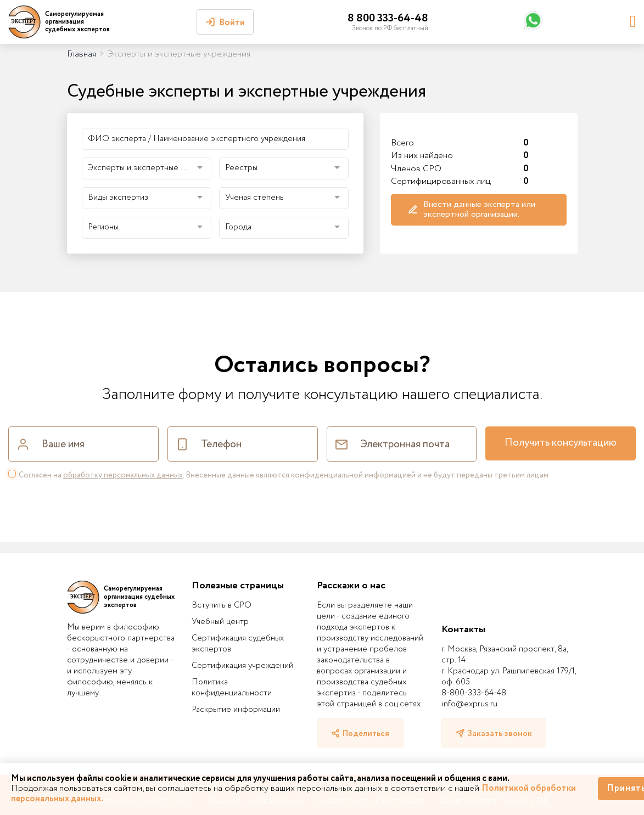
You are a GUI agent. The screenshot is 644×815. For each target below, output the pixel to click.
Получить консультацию (561, 443)
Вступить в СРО (222, 605)
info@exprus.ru (469, 704)
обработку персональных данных (123, 475)
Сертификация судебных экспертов (238, 644)
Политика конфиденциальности (232, 688)
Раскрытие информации (236, 710)
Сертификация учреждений (242, 666)
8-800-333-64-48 (474, 693)
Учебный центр (220, 622)
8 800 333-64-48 (388, 18)
